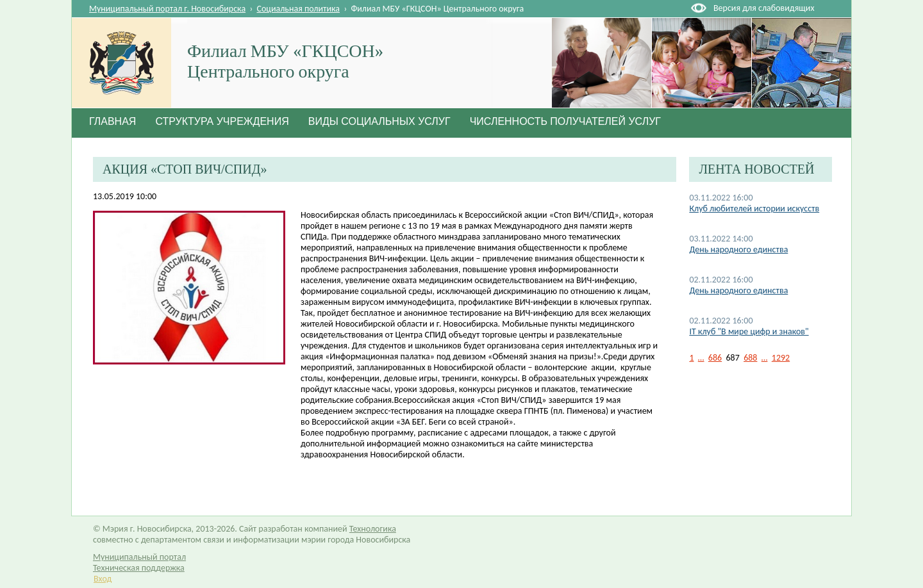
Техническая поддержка (139, 568)
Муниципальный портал (139, 557)
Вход (103, 579)
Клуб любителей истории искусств (754, 208)
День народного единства (738, 249)
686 (715, 358)
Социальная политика (299, 9)
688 (750, 358)
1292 (781, 358)
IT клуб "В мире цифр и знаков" (749, 331)
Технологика (373, 529)
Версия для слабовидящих (764, 8)
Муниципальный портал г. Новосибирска (167, 9)
